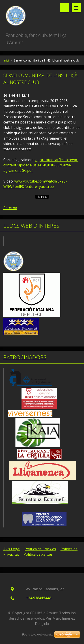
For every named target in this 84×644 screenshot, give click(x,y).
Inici (6, 60)
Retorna (10, 208)
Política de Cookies (40, 549)
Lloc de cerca (65, 8)
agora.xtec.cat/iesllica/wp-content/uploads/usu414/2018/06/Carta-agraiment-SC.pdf (41, 165)
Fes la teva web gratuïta (38, 634)
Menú (76, 8)
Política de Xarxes (38, 554)
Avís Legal (12, 549)
